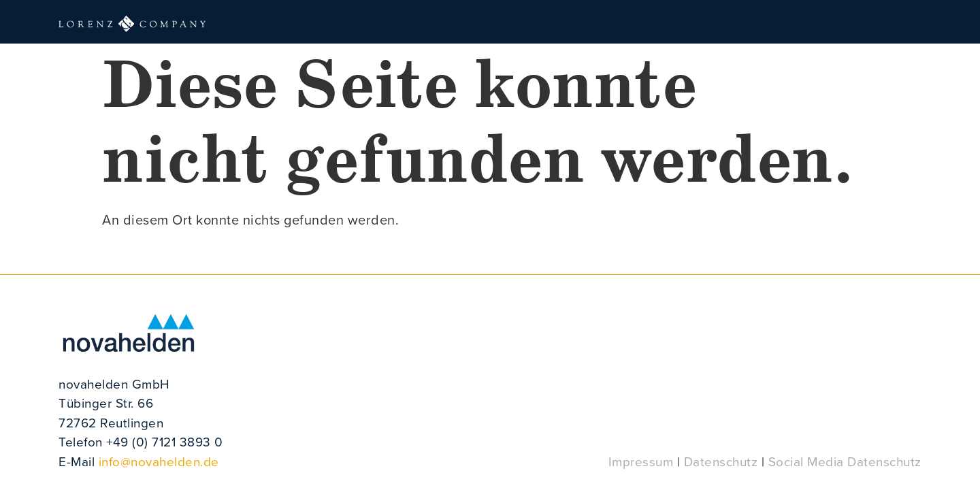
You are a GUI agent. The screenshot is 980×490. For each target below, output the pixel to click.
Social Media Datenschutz (845, 461)
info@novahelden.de (159, 461)
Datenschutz (721, 461)
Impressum (641, 461)
